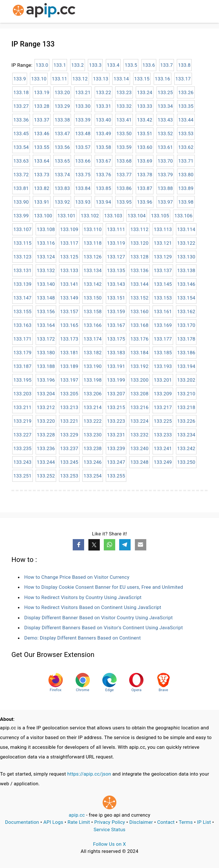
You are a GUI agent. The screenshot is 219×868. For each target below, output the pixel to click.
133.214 (93, 407)
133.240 (139, 448)
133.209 (163, 394)
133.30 (83, 106)
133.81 (21, 188)
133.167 (116, 325)
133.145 (163, 284)
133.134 (93, 270)
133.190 (93, 366)
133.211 (23, 407)
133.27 (21, 106)
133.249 (163, 462)
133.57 (83, 147)
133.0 (42, 65)
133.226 (186, 421)
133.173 (69, 339)
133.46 (42, 133)
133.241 (163, 448)
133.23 (124, 92)
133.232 (139, 435)
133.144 (139, 284)
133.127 (116, 257)
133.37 (42, 120)
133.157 (69, 311)
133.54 (21, 147)
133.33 (145, 106)
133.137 (163, 270)
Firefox (56, 682)
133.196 (46, 380)
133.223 (116, 421)
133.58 (104, 147)
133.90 (21, 202)
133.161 (163, 311)
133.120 (139, 243)
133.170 (186, 325)
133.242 (186, 448)
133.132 (46, 270)
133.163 (23, 325)
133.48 (83, 133)
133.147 (23, 298)
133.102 (90, 216)
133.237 (69, 448)
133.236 (46, 448)
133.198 (93, 380)
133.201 (163, 380)
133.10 (39, 79)
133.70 (165, 161)
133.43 (165, 120)
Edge (109, 682)
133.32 (124, 106)
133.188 (46, 366)
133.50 (124, 133)
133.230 (93, 435)
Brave (163, 682)
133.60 (145, 147)
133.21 (83, 92)
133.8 (184, 65)
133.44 (186, 120)
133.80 (186, 175)
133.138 (186, 270)
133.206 (93, 394)
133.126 (93, 257)
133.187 (23, 366)
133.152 (139, 298)
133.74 (62, 175)
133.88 (165, 188)
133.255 (116, 476)
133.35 (186, 106)
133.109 (69, 229)
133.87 (145, 188)
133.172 (46, 339)
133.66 (83, 161)
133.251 (23, 476)
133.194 (186, 366)
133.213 (69, 407)
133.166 (93, 325)
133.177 (163, 339)
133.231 (116, 435)
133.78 (145, 175)
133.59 (124, 147)
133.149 (69, 298)
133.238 (93, 448)
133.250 (186, 462)
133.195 (23, 380)
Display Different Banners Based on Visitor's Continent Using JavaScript (104, 628)
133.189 (69, 366)
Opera (136, 682)
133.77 (124, 175)
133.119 (116, 243)
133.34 (165, 106)
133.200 (139, 380)
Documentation (22, 822)
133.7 (167, 65)
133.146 (186, 284)
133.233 (163, 435)
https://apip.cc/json (89, 774)
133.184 (139, 353)
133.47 (62, 133)
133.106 (183, 216)
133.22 (104, 92)
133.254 (93, 476)
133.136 (139, 270)
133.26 (186, 92)
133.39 (83, 120)
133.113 (163, 229)
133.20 (62, 92)
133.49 (104, 133)
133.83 (62, 188)
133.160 (139, 311)
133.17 (183, 79)
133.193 (163, 366)
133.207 (116, 394)
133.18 (21, 92)
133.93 (83, 202)
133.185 (163, 353)
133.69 (145, 161)
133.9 (20, 79)
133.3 (95, 65)
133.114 (186, 229)
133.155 (23, 311)
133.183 (116, 353)
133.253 (69, 476)
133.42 (145, 120)
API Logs (53, 822)
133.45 (21, 133)
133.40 (104, 120)
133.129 (163, 257)
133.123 (23, 257)
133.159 (116, 311)
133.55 (42, 147)
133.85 (104, 188)
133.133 (69, 270)
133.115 (23, 243)
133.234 (186, 435)
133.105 (160, 216)
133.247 (116, 462)
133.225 (163, 421)
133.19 (42, 92)
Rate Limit (79, 822)
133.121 (163, 243)
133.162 (186, 311)
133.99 (21, 216)
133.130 (186, 257)
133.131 (23, 270)
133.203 (23, 394)
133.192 (139, 366)
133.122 (186, 243)
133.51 (145, 133)
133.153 (163, 298)
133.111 (116, 229)
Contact (166, 822)
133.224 (139, 421)
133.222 (93, 421)
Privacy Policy (110, 822)
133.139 (23, 284)
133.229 (69, 435)
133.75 (83, 175)
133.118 (93, 243)
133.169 (163, 325)
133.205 (69, 394)
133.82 (42, 188)
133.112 (139, 229)
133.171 (23, 339)
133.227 (23, 435)
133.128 (139, 257)
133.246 (93, 462)
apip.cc (77, 815)
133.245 (69, 462)
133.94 (104, 202)
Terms (186, 822)
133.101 (66, 216)
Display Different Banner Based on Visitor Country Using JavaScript (99, 618)
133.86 (124, 188)
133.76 (104, 175)
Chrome (83, 682)
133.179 (23, 353)
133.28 (42, 106)
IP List (204, 822)
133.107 (23, 229)
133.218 (186, 407)
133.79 (165, 175)
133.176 (139, 339)
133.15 (142, 79)
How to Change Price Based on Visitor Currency (77, 577)
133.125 (69, 257)
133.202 (186, 380)
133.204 (46, 394)
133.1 (60, 65)
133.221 (69, 421)
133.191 (116, 366)
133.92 (62, 202)
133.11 (60, 79)
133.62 (186, 147)
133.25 (165, 92)
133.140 (46, 284)
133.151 (116, 298)
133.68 (124, 161)
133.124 (46, 257)
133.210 (186, 394)
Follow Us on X (109, 844)
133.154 (186, 298)
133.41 (124, 120)
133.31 (104, 106)
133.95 (124, 202)
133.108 (46, 229)
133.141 (69, 284)
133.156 (46, 311)
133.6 (149, 65)
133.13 (101, 79)
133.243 (23, 462)
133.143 (116, 284)
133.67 (104, 161)
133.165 (69, 325)
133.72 (21, 175)
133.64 (42, 161)
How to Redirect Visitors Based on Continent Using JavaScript (93, 607)
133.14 (121, 79)
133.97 (165, 202)
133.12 (80, 79)
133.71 (186, 161)
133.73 (42, 175)
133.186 (186, 353)
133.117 (69, 243)
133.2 (78, 65)
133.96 (145, 202)
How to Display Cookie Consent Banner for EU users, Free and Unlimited (104, 587)
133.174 (93, 339)
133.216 (139, 407)
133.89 (186, 188)
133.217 (163, 407)
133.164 (46, 325)
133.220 (46, 421)
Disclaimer (141, 822)
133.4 (113, 65)
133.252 (46, 476)
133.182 (93, 353)
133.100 (43, 216)
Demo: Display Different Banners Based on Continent (83, 638)
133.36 (21, 120)
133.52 (165, 133)
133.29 (62, 106)
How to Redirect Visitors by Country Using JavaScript (83, 597)
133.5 (131, 65)
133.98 (186, 202)
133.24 (145, 92)
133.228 (46, 435)
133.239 (116, 448)
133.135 (116, 270)
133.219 (23, 421)
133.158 (93, 311)
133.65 (62, 161)
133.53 (186, 133)
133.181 (69, 353)
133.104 (137, 216)
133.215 (116, 407)
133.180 (46, 353)
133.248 (139, 462)
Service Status (109, 829)
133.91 (42, 202)
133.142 (93, 284)
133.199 (116, 380)
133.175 (116, 339)
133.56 (62, 147)
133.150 (93, 298)
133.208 (139, 394)
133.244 (46, 462)
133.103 (113, 216)
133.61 (165, 147)
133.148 (46, 298)
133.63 (21, 161)
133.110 (93, 229)
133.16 (163, 79)
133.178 (186, 339)
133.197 (69, 380)
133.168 (139, 325)
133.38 (62, 120)
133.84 (83, 188)
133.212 (46, 407)
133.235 (23, 448)
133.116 (46, 243)
